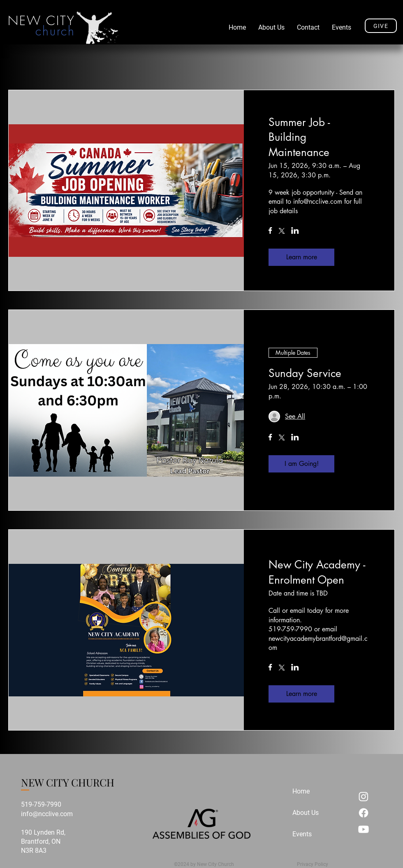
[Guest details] (295, 417)
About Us (306, 813)
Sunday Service (305, 373)
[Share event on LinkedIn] (295, 231)
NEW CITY (42, 21)
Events (302, 834)
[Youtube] (364, 829)
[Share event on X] (282, 232)
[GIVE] (381, 26)
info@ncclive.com (47, 814)
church (55, 31)
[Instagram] (364, 796)
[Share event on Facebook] (270, 231)
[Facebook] (364, 813)
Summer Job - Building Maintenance (299, 137)
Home (301, 791)
